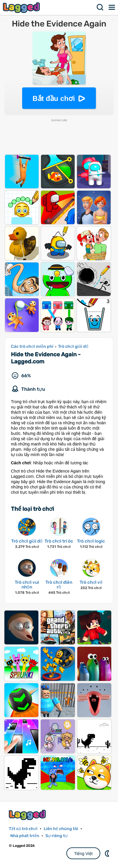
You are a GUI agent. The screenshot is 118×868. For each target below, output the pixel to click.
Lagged (22, 8)
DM (108, 853)
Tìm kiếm (100, 7)
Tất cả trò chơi (23, 829)
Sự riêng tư (56, 836)
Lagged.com (28, 815)
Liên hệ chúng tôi (61, 829)
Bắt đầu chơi (54, 98)
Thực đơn (112, 7)
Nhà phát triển (25, 836)
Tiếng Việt (83, 854)
